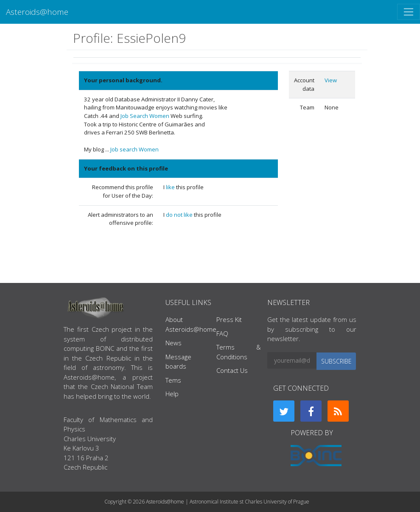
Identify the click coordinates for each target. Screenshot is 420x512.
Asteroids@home (37, 12)
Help (172, 394)
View (331, 80)
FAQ (222, 333)
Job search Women (134, 149)
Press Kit (229, 319)
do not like (180, 215)
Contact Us (232, 370)
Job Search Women (145, 116)
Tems (173, 380)
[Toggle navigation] (409, 12)
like (171, 187)
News (174, 343)
